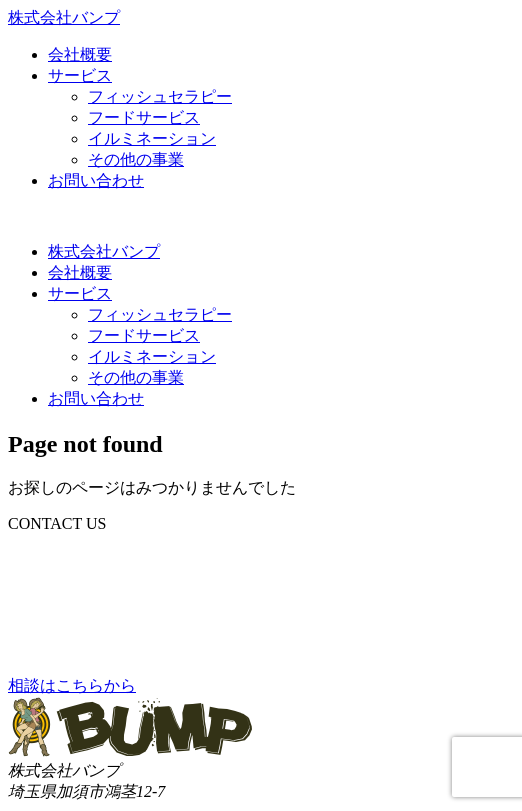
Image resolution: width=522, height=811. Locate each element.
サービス (80, 75)
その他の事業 (136, 159)
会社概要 (80, 54)
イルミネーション (152, 138)
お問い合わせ (96, 180)
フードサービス (144, 117)
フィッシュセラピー (160, 96)
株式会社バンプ (104, 251)
